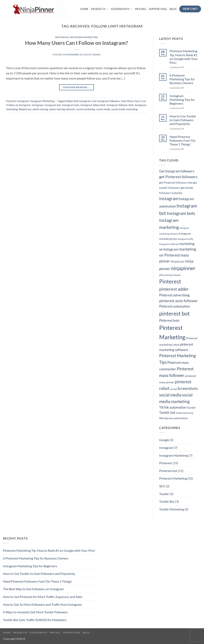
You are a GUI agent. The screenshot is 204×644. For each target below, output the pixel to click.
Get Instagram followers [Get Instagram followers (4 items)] (177, 171)
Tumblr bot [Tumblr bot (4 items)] (167, 413)
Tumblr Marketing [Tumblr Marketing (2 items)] (184, 413)
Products (100, 9)
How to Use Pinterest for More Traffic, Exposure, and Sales (43, 597)
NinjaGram (25, 109)
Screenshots (122, 9)
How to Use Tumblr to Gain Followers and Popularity (183, 120)
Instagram (62, 37)
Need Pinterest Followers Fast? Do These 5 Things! (182, 140)
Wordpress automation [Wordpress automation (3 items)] (174, 418)
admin (97, 55)
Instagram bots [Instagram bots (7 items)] (181, 213)
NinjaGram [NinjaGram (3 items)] (178, 261)
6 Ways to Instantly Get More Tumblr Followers (35, 612)
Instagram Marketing (84, 37)
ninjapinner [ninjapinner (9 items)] (183, 268)
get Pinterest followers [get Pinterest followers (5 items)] (178, 177)
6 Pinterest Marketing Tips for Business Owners (182, 79)
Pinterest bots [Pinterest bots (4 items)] (169, 321)
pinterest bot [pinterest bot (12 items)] (174, 313)
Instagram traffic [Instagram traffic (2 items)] (185, 239)
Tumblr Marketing (172, 509)
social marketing (86, 109)
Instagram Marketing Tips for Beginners (182, 100)
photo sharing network (62, 109)
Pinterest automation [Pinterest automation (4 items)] (175, 306)
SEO (162, 486)
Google (164, 440)
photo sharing (40, 109)
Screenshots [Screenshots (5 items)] (188, 388)
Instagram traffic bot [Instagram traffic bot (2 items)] (169, 244)
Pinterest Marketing (173, 478)
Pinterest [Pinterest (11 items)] (170, 281)
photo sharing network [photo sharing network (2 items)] (170, 275)
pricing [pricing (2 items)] (173, 389)
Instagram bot (53, 105)
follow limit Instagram (79, 101)
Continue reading (77, 87)
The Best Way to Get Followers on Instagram (33, 589)
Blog (173, 9)
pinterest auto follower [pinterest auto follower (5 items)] (178, 301)
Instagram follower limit (120, 105)
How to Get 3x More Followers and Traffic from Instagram (42, 604)
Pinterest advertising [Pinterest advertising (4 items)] (174, 295)
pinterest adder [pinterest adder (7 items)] (174, 289)
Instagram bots (71, 105)
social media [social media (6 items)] (170, 395)
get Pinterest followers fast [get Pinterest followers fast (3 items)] (176, 182)
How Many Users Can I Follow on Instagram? (76, 43)
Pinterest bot (168, 471)
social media (103, 109)
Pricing (141, 9)
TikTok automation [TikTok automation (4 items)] (173, 407)
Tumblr (164, 494)
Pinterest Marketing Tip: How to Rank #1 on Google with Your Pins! (184, 57)
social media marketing (125, 109)
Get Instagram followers (106, 101)
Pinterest (166, 463)
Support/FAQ (158, 9)
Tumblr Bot (167, 501)
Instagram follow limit (93, 105)
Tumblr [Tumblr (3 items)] (191, 408)
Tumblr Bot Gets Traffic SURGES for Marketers (35, 620)
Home (84, 9)
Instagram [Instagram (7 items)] (169, 198)
